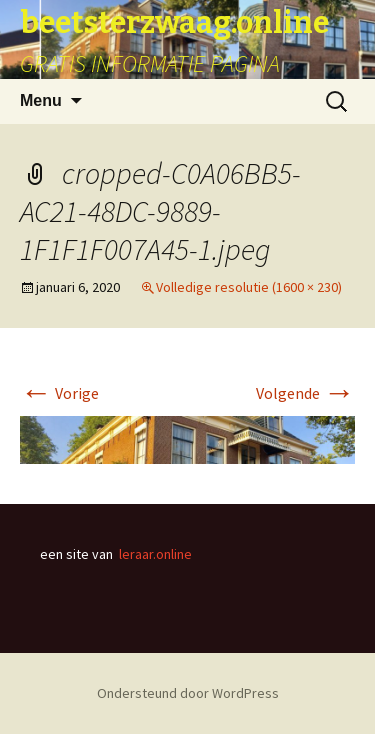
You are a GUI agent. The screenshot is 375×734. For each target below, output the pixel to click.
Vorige (59, 393)
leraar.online (155, 554)
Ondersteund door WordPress (188, 693)
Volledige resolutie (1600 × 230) (249, 287)
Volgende (305, 393)
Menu (41, 100)
